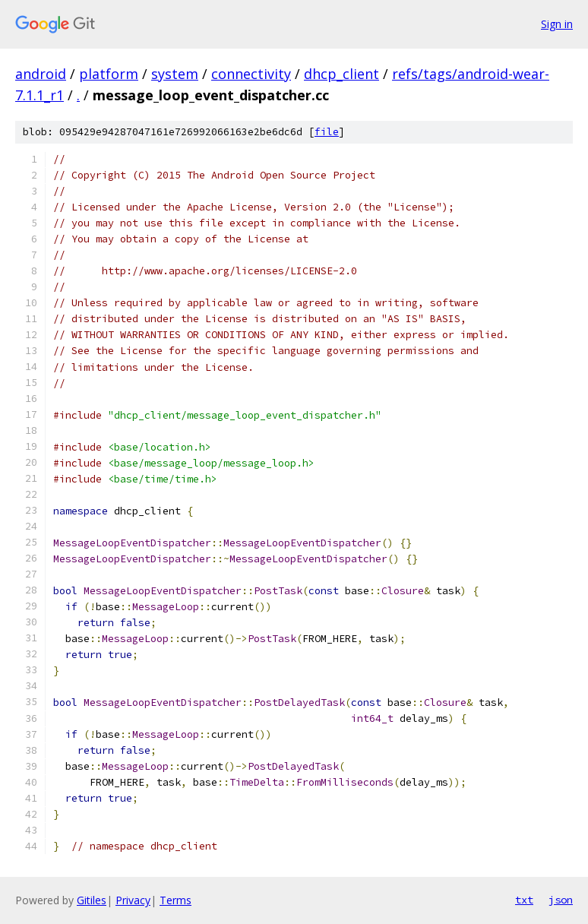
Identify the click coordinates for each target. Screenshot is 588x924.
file (327, 132)
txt (524, 900)
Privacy (133, 900)
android (41, 74)
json (561, 900)
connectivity (251, 74)
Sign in (557, 24)
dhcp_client (341, 74)
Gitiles (92, 900)
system (175, 74)
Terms (175, 900)
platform (109, 74)
